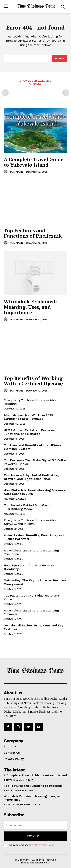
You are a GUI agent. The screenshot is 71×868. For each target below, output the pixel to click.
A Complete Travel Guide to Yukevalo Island (34, 162)
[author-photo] (6, 172)
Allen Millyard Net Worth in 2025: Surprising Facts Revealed (29, 417)
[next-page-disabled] (66, 93)
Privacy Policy (14, 759)
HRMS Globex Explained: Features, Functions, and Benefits (30, 432)
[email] (35, 825)
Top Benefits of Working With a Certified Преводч (34, 381)
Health (8, 791)
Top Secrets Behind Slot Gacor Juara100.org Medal (27, 507)
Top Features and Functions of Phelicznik (33, 233)
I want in (35, 836)
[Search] (59, 58)
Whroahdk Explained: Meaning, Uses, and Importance (30, 307)
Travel (8, 780)
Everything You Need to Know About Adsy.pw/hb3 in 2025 (31, 522)
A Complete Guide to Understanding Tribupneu (31, 552)
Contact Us (12, 753)
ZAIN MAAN (16, 172)
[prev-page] (5, 93)
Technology (11, 804)
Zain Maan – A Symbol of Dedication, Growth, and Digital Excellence (31, 477)
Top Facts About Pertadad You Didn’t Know (32, 597)
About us (10, 746)
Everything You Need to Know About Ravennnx (31, 402)
